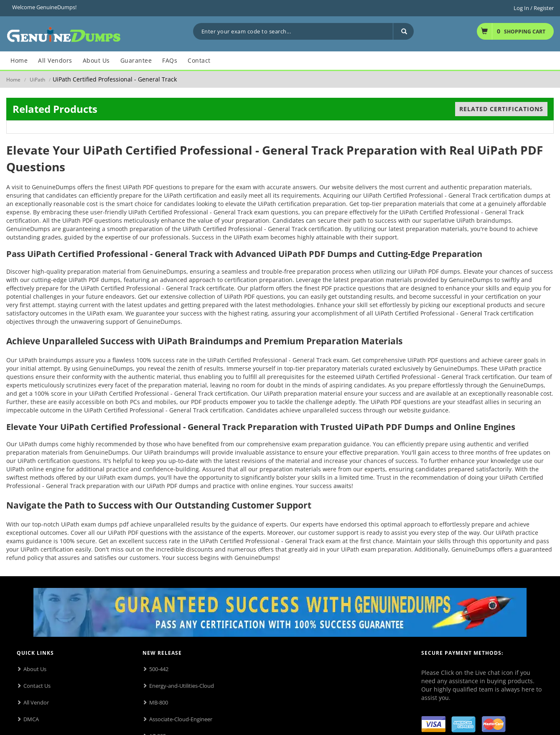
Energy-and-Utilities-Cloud (182, 686)
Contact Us (37, 686)
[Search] (403, 31)
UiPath (37, 80)
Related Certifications (501, 109)
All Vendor (36, 702)
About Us (35, 669)
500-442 (159, 669)
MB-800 (159, 702)
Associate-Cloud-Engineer (181, 719)
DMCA (31, 719)
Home (13, 80)
